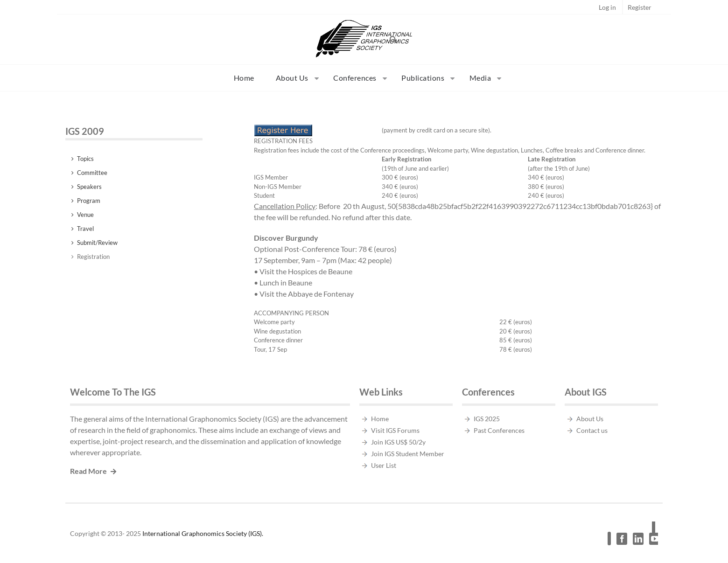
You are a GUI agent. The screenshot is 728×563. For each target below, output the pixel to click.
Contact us (592, 430)
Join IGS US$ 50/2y (398, 442)
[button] (393, 39)
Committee (92, 173)
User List (384, 465)
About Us (590, 419)
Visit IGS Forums (395, 430)
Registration (93, 257)
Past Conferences (499, 430)
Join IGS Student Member (408, 454)
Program (89, 201)
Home (380, 419)
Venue (85, 215)
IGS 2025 (487, 419)
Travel (85, 229)
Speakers (89, 187)
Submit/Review (97, 243)
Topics (85, 159)
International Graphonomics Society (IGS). (203, 533)
